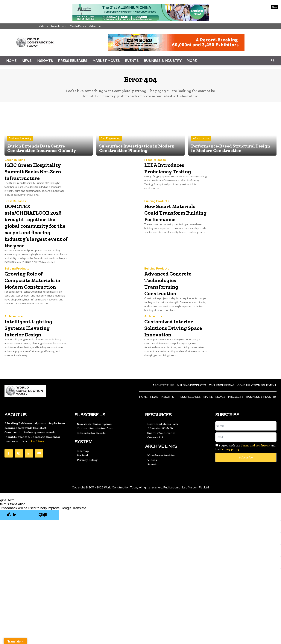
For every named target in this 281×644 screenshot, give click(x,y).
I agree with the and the (245, 463)
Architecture (14, 332)
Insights (45, 61)
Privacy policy (230, 465)
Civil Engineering (110, 141)
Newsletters (59, 26)
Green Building (15, 163)
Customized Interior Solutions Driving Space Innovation (174, 344)
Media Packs (78, 26)
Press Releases (73, 61)
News (27, 61)
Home (11, 61)
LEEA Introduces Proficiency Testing (173, 171)
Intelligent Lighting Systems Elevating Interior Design (34, 344)
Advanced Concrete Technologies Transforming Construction (173, 299)
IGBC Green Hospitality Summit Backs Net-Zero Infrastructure (34, 177)
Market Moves (106, 61)
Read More (38, 457)
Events (132, 61)
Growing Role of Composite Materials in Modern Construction (35, 299)
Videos (43, 26)
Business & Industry (163, 61)
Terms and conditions (255, 461)
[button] (273, 61)
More (192, 61)
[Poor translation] (43, 531)
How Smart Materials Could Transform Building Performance (176, 225)
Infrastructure (201, 141)
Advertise (95, 26)
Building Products (157, 211)
